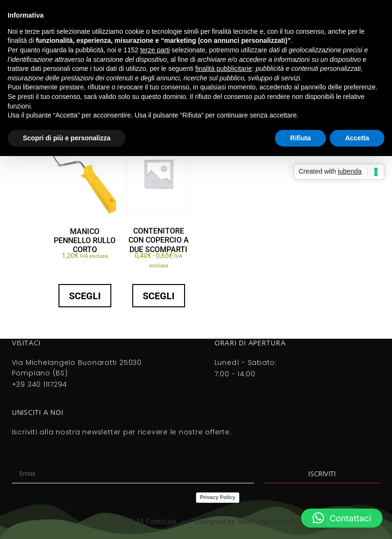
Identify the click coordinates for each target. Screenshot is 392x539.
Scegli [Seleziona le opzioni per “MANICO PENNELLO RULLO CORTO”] (85, 296)
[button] (342, 518)
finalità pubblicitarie (224, 69)
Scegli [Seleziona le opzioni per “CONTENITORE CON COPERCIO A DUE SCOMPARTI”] (159, 296)
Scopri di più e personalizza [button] (67, 138)
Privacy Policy (218, 497)
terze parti (155, 50)
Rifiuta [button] (301, 138)
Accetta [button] (357, 138)
